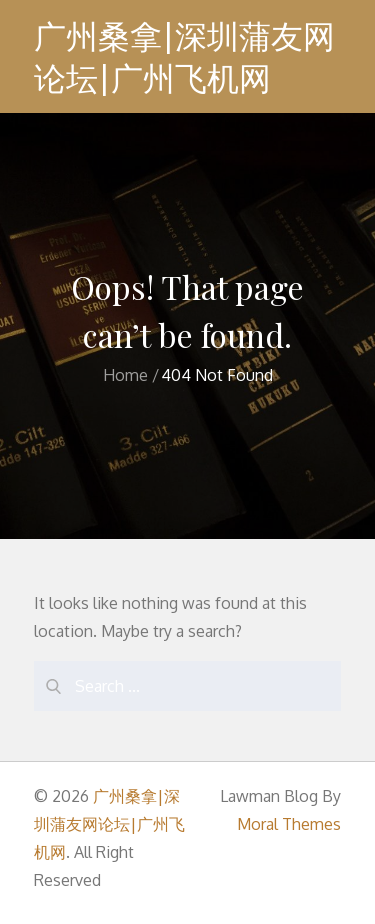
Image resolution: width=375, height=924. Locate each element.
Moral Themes (289, 824)
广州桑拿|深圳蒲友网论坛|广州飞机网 (184, 56)
